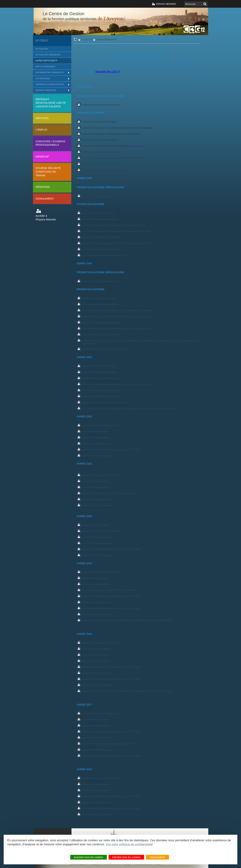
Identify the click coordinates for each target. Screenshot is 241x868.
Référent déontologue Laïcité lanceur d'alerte (51, 103)
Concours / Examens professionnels (50, 143)
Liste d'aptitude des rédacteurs (101, 105)
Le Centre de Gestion (83, 16)
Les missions (43, 78)
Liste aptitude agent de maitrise (101, 426)
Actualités (42, 49)
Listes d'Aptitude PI (47, 61)
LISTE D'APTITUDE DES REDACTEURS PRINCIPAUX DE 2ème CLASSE (116, 384)
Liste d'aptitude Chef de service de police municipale (113, 225)
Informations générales (50, 72)
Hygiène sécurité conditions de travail (48, 172)
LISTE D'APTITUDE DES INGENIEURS (100, 305)
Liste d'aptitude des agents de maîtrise (105, 170)
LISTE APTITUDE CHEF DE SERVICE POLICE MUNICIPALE (110, 590)
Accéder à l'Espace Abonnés (46, 218)
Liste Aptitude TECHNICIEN (97, 615)
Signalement (45, 199)
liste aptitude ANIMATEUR (97, 649)
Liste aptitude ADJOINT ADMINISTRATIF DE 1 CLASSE (111, 756)
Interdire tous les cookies (126, 857)
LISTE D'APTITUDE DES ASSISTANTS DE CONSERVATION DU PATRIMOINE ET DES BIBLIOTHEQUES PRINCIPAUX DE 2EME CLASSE (140, 342)
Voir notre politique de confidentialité (129, 845)
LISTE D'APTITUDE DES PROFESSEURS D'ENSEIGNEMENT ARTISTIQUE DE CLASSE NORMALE (129, 409)
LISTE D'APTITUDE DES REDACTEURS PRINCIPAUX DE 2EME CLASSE (116, 317)
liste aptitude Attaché (95, 720)
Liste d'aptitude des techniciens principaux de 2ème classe (116, 231)
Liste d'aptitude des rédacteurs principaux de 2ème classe (116, 243)
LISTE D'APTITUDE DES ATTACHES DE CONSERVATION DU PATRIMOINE (117, 311)
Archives (42, 118)
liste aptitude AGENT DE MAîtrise (101, 572)
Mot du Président (46, 67)
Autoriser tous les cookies (89, 857)
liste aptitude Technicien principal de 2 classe (111, 608)
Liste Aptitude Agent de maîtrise (101, 778)
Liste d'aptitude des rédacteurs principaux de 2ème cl (114, 158)
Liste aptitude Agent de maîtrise (101, 531)
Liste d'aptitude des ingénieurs (100, 140)
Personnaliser (157, 857)
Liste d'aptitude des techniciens (101, 152)
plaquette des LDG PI (108, 72)
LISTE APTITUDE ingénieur (96, 487)
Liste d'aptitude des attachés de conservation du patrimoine (117, 128)
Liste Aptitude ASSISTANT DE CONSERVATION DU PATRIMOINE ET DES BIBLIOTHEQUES (127, 621)
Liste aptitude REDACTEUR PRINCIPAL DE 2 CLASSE (111, 449)
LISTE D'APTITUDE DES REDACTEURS (101, 281)
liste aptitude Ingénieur (96, 584)
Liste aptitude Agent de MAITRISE (101, 475)
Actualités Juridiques (48, 55)
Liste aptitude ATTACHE (95, 432)
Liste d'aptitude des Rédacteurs (101, 196)
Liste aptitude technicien (97, 506)
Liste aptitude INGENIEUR (96, 438)
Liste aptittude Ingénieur (97, 537)
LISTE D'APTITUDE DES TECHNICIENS (101, 335)
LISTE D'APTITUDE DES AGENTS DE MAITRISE (105, 349)
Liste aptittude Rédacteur (98, 543)
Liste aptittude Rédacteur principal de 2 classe (112, 549)
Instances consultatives (50, 84)
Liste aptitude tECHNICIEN (97, 456)
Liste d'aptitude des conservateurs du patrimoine (111, 134)
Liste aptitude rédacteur (97, 499)
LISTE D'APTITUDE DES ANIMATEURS (101, 390)
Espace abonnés (166, 4)
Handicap (42, 157)
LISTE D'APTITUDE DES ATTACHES (99, 298)
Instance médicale (46, 90)
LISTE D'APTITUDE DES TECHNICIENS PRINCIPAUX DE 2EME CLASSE (116, 329)
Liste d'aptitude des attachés (99, 122)
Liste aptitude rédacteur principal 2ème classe (110, 493)
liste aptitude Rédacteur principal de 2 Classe (111, 596)
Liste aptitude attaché (95, 481)
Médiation (43, 187)
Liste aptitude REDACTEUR (97, 444)
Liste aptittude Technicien (97, 555)
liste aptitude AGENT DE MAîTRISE (101, 714)
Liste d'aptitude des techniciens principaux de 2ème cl (114, 146)
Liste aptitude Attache (95, 525)
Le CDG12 (42, 40)
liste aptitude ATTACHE (95, 578)
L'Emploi (41, 130)
